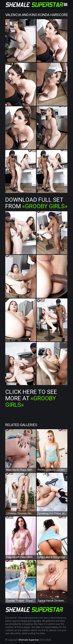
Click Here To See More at (31, 398)
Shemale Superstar (29, 640)
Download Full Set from (36, 203)
